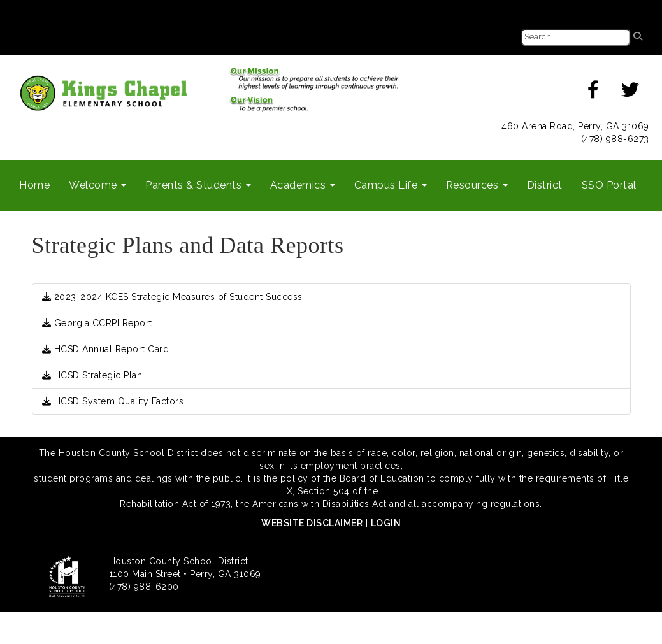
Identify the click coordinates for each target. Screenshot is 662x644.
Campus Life (391, 185)
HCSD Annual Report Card (106, 349)
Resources (477, 185)
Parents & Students (198, 185)
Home (34, 185)
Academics (303, 185)
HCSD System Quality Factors (113, 401)
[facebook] (594, 93)
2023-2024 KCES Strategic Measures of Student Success (172, 297)
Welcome (97, 185)
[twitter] (630, 93)
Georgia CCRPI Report (97, 323)
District (545, 185)
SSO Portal (609, 185)
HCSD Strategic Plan (92, 375)
